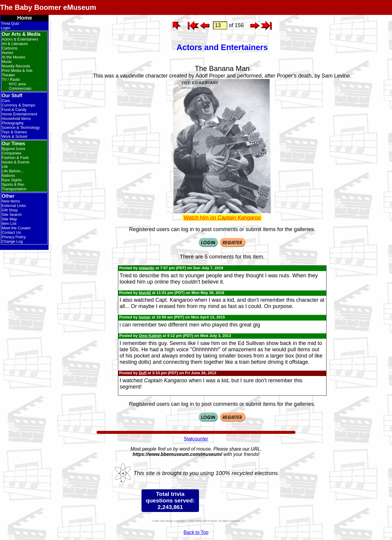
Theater (8, 75)
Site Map (9, 219)
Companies (12, 153)
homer (145, 317)
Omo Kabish (150, 336)
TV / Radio (11, 79)
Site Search (12, 215)
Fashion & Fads (15, 158)
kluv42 (145, 293)
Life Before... (13, 171)
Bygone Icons (14, 149)
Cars (6, 101)
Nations (8, 175)
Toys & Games (14, 132)
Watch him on (222, 218)
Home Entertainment (20, 114)
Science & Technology (21, 127)
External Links (14, 206)
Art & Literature (15, 44)
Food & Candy (14, 110)
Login (6, 28)
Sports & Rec (13, 184)
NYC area (17, 84)
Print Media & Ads (17, 71)
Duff (143, 373)
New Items (11, 201)
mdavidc (147, 268)
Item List (9, 223)
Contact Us (11, 232)
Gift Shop (10, 210)
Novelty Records (16, 66)
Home (25, 18)
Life (5, 167)
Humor (8, 53)
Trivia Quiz (10, 23)
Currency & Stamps (19, 105)
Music (7, 62)
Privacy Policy (14, 237)
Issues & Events (16, 162)
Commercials (20, 88)
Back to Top (196, 532)
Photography (13, 123)
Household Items (16, 119)
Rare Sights (12, 180)
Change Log (12, 241)
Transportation (14, 189)
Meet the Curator (16, 228)
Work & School (15, 136)
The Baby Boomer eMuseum (48, 7)
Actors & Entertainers (20, 39)
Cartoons (10, 48)
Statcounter (196, 439)
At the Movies (14, 57)
